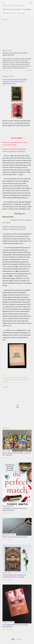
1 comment (8, 458)
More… (23, 13)
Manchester (16, 377)
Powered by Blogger (17, 639)
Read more (29, 70)
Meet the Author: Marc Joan (15, 537)
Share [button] (4, 71)
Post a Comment (9, 71)
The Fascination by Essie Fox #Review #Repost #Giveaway (14, 576)
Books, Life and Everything (13, 6)
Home (4, 13)
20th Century (8, 377)
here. (24, 243)
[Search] (31, 2)
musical (20, 377)
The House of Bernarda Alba (23, 380)
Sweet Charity (15, 380)
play (27, 377)
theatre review (5, 382)
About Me (9, 13)
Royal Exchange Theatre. (7, 380)
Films (19, 13)
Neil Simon (24, 377)
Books (15, 13)
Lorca (12, 377)
